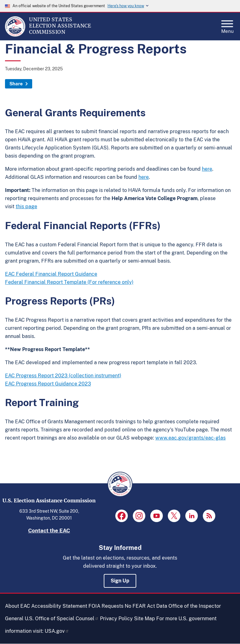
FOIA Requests (106, 606)
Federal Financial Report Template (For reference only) (69, 282)
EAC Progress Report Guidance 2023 (48, 384)
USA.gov (57, 631)
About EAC (17, 606)
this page (26, 206)
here (207, 169)
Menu (227, 25)
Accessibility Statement (59, 606)
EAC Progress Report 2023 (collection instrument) (63, 376)
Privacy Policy (116, 619)
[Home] (15, 35)
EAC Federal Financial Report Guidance (51, 274)
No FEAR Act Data (146, 606)
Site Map (145, 619)
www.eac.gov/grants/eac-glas (190, 438)
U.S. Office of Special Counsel (62, 619)
